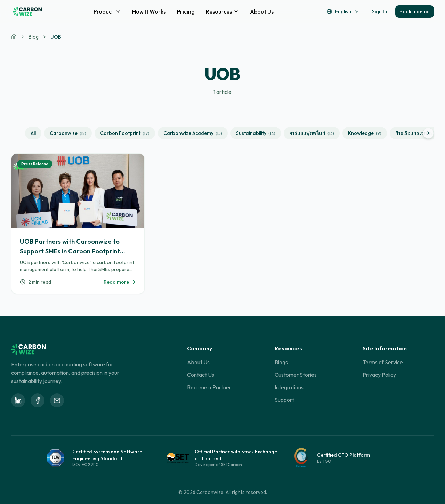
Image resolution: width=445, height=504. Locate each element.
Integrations (289, 387)
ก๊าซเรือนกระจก (415, 133)
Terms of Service (383, 362)
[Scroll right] (428, 133)
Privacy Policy (379, 375)
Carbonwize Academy (193, 133)
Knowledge (365, 133)
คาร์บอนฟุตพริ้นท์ (312, 133)
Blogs (281, 362)
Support (284, 400)
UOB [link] (56, 37)
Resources (222, 11)
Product (107, 11)
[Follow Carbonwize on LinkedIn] (18, 400)
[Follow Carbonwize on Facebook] (38, 400)
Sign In (379, 11)
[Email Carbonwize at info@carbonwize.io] (57, 400)
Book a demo (415, 11)
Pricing (186, 11)
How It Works (149, 11)
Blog (34, 37)
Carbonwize (68, 133)
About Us (262, 11)
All (33, 133)
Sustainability (256, 133)
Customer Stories (296, 375)
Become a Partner (209, 387)
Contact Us (201, 375)
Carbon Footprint (125, 133)
